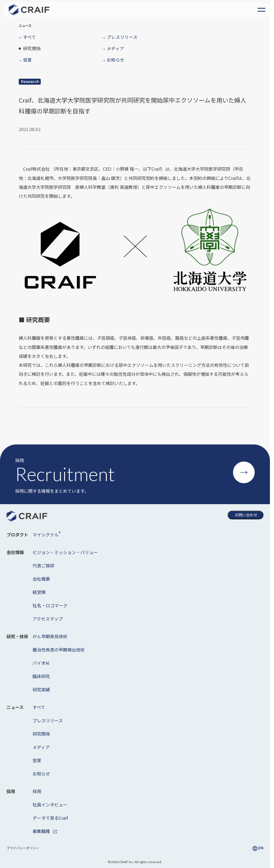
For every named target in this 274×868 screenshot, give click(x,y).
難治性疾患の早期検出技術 (59, 650)
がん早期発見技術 (50, 636)
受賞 (37, 760)
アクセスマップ (48, 619)
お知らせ (41, 774)
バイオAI (41, 663)
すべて (39, 707)
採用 (37, 791)
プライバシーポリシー (23, 848)
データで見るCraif (50, 818)
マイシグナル (46, 534)
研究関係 (41, 734)
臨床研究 (41, 676)
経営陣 (39, 592)
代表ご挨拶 (43, 565)
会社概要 (41, 579)
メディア (41, 747)
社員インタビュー (50, 805)
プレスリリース (48, 720)
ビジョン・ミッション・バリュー (65, 552)
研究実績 (41, 689)
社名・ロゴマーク (50, 605)
